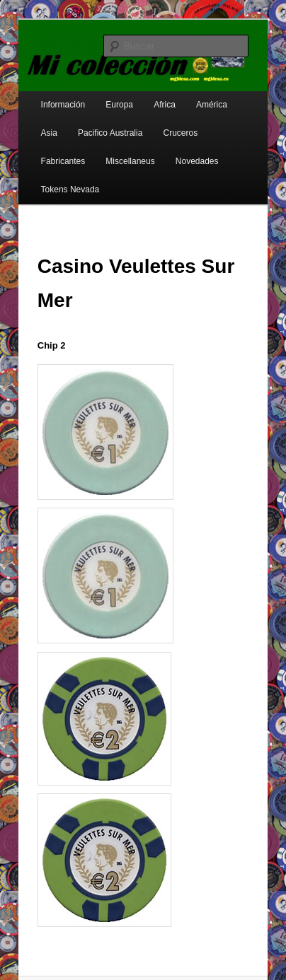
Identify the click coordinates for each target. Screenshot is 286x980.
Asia (49, 133)
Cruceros (180, 133)
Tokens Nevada (70, 189)
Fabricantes (63, 161)
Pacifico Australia (110, 133)
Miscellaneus (130, 161)
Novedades (197, 161)
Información (63, 105)
